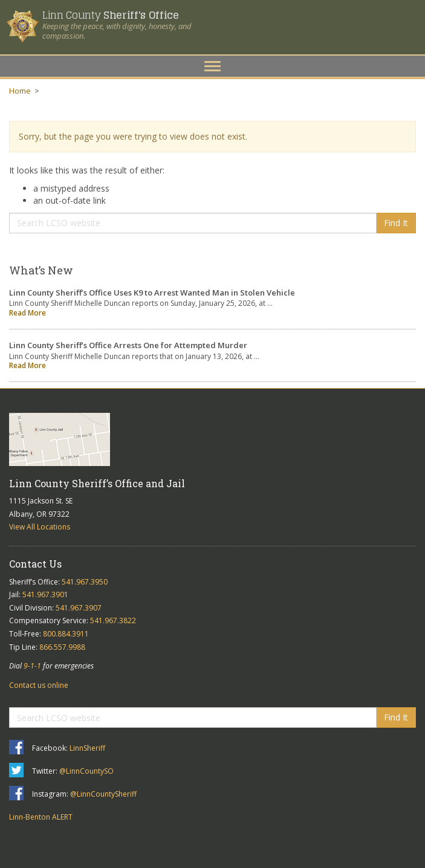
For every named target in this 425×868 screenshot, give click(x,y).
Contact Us (35, 564)
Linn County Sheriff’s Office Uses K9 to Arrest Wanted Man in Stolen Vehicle (152, 293)
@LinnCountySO (86, 771)
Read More (28, 313)
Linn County (110, 15)
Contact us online (39, 685)
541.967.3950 (85, 582)
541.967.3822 (113, 620)
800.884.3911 (66, 634)
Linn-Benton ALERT (41, 817)
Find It (396, 223)
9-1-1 (32, 666)
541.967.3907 (79, 608)
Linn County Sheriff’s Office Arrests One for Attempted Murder (128, 345)
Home (20, 91)
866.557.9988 (62, 647)
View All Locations (40, 527)
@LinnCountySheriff (103, 794)
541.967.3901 (45, 594)
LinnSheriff (87, 748)
